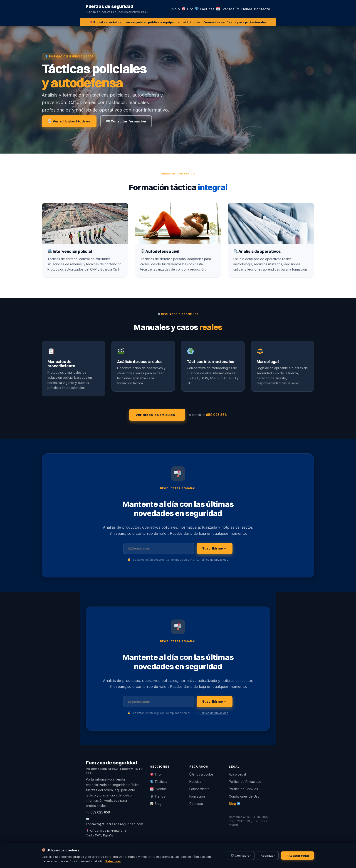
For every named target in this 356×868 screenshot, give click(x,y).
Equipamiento (199, 789)
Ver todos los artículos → (157, 415)
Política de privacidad (214, 560)
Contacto (196, 804)
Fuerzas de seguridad (109, 6)
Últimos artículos (201, 774)
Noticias (195, 782)
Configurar (241, 856)
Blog (156, 804)
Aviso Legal (237, 774)
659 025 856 (216, 415)
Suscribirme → (215, 548)
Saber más (113, 861)
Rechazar (268, 856)
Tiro (156, 774)
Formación (197, 796)
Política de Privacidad (245, 782)
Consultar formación (126, 121)
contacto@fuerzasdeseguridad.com (114, 824)
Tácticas (159, 782)
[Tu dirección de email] (159, 548)
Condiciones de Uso (244, 796)
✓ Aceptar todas (298, 856)
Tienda (158, 796)
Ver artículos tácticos (69, 121)
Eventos (158, 789)
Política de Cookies (243, 789)
